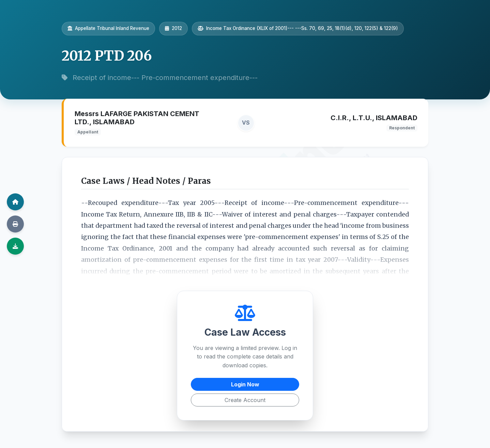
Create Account (245, 400)
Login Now (245, 384)
